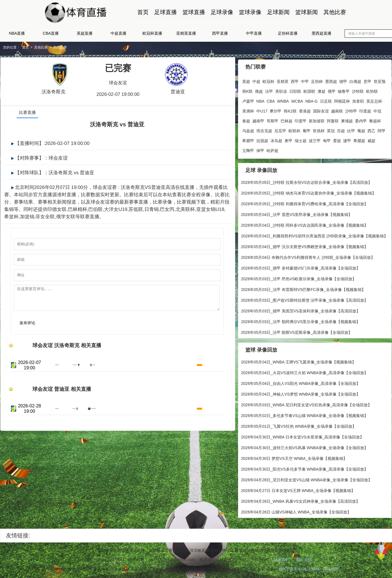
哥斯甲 (272, 119)
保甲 (260, 148)
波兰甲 (314, 138)
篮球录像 (247, 12)
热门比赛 (61, 47)
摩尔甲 (276, 109)
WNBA (283, 99)
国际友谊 (321, 109)
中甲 (305, 79)
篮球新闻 (303, 12)
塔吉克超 (264, 129)
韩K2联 (290, 109)
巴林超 (286, 119)
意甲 (367, 79)
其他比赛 (331, 12)
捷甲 (347, 138)
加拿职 (358, 99)
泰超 (246, 119)
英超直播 (85, 33)
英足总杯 (374, 99)
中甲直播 (254, 33)
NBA (260, 99)
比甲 (351, 129)
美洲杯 (248, 109)
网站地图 (331, 570)
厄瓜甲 (280, 129)
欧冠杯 (268, 79)
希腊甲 (248, 138)
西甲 (294, 79)
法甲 (269, 89)
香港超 (305, 109)
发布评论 (24, 328)
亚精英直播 (186, 33)
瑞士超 (300, 138)
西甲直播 (220, 33)
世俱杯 (318, 129)
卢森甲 (248, 99)
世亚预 (379, 79)
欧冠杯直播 (152, 33)
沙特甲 (351, 109)
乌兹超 (248, 129)
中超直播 (118, 33)
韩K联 (247, 89)
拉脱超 (262, 138)
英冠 (331, 129)
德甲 (343, 79)
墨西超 (331, 79)
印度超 (365, 109)
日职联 (295, 89)
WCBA (297, 99)
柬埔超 (347, 119)
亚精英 (282, 79)
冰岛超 (276, 138)
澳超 (321, 89)
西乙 (371, 129)
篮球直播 (190, 12)
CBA (271, 99)
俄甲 (331, 89)
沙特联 (358, 89)
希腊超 (359, 138)
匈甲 (327, 138)
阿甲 (381, 129)
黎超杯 (375, 119)
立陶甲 (248, 148)
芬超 (341, 129)
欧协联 (372, 89)
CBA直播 (51, 33)
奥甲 (288, 138)
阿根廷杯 (342, 99)
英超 (246, 79)
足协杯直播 (288, 33)
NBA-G (311, 99)
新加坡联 (316, 119)
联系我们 (282, 560)
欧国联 (309, 89)
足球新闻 (275, 12)
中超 (256, 79)
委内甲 (361, 119)
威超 (371, 138)
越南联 (337, 109)
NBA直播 (17, 33)
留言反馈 (304, 560)
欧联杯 (294, 129)
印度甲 (300, 119)
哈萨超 (272, 148)
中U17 (262, 109)
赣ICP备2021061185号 (299, 570)
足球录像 (219, 12)
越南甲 (258, 119)
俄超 (259, 89)
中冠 (377, 109)
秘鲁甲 (343, 89)
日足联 (326, 99)
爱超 (337, 138)
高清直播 (212, 377)
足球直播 (162, 12)
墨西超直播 (321, 33)
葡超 (361, 129)
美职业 (281, 89)
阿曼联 (332, 119)
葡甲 (306, 129)
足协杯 (317, 79)
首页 (140, 12)
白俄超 (355, 79)
